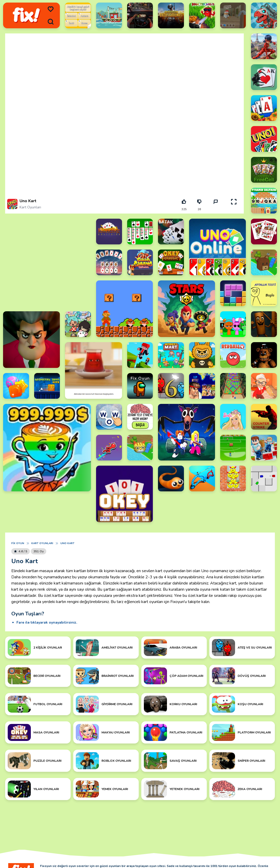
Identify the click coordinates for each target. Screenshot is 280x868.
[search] (51, 22)
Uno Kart (67, 543)
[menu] (51, 9)
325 (184, 209)
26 (199, 209)
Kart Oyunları (30, 207)
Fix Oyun (18, 543)
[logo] (26, 16)
